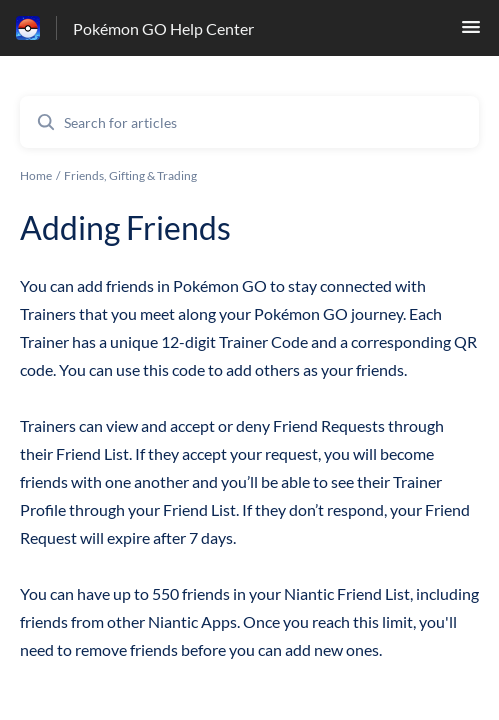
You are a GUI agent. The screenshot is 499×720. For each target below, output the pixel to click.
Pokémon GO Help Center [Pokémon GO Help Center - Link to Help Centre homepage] (163, 28)
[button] (471, 32)
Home (36, 175)
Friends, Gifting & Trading (130, 175)
